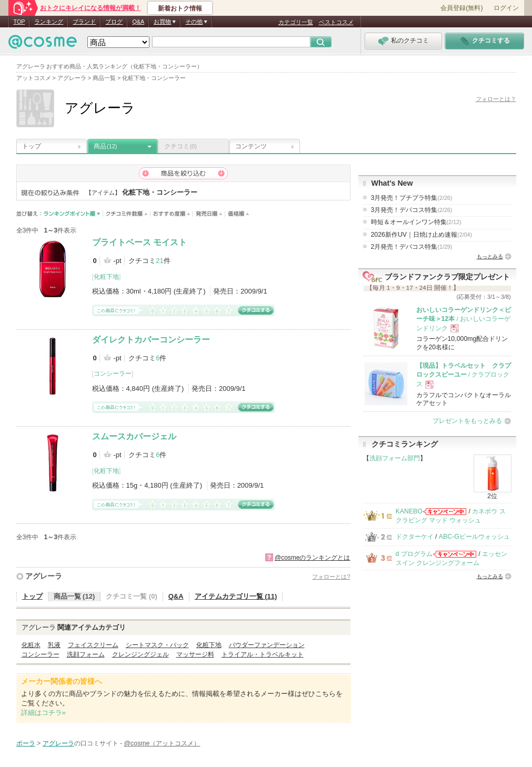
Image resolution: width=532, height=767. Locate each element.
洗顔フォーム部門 (395, 458)
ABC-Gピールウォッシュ (474, 537)
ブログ (114, 22)
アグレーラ (44, 576)
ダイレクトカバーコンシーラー (151, 340)
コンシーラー (113, 374)
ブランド (84, 22)
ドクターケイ (415, 537)
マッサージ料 (195, 654)
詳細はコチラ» (43, 713)
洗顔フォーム (86, 654)
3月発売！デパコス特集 (412, 210)
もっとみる (490, 256)
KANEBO (409, 511)
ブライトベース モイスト (139, 242)
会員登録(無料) (461, 8)
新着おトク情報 (180, 8)
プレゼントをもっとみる (467, 421)
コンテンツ (251, 146)
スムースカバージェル (134, 436)
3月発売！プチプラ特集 (412, 198)
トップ (32, 146)
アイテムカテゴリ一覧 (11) (236, 596)
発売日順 (209, 214)
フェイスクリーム (93, 645)
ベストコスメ (336, 22)
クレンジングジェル (140, 654)
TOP (19, 22)
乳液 (54, 645)
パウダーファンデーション (267, 645)
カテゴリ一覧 (296, 22)
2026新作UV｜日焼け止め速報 (422, 235)
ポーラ (26, 743)
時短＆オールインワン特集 (416, 222)
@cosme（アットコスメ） (162, 743)
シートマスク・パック (157, 645)
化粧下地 (106, 277)
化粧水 (31, 645)
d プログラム (414, 554)
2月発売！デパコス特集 (412, 247)
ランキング (49, 22)
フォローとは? (331, 577)
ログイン (506, 8)
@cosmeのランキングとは (313, 558)
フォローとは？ (496, 99)
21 (159, 261)
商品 (105, 146)
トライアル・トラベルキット (263, 654)
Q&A (138, 22)
